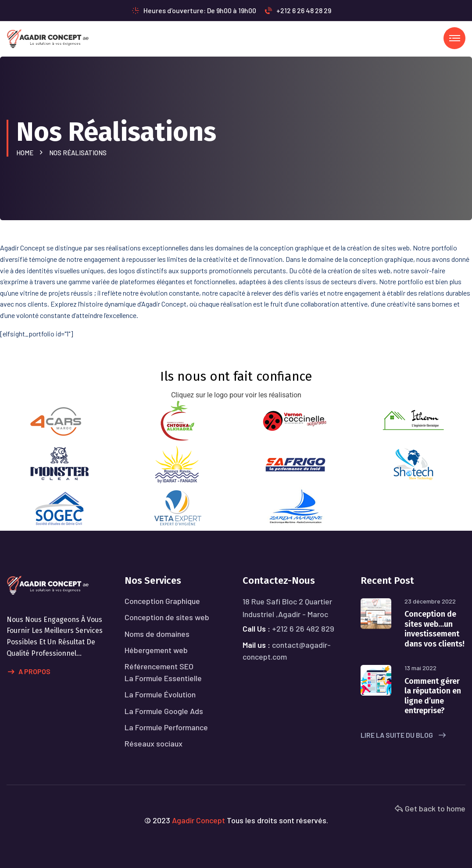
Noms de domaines (157, 634)
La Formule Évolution (160, 694)
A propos (29, 672)
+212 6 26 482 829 (303, 629)
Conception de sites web (167, 617)
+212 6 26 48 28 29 (298, 10)
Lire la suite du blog (403, 735)
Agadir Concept (198, 820)
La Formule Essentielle (163, 678)
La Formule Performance (166, 727)
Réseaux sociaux (154, 743)
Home (26, 153)
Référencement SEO (159, 666)
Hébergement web (156, 650)
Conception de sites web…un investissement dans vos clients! (434, 629)
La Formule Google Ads (164, 711)
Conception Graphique (162, 601)
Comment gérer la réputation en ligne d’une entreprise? (433, 696)
